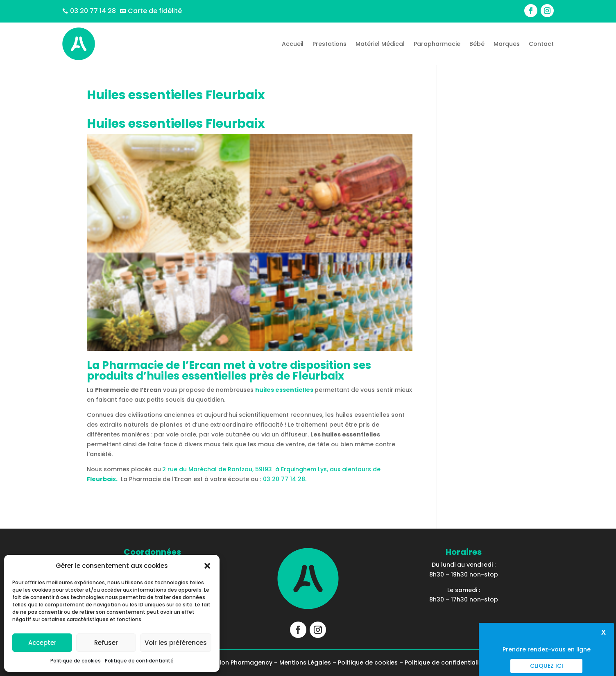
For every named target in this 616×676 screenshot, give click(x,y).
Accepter (42, 643)
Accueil (293, 44)
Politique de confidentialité (139, 661)
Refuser (106, 643)
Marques (507, 44)
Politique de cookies (76, 661)
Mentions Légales (305, 662)
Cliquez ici (547, 666)
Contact (541, 44)
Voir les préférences (176, 643)
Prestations (330, 44)
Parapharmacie (437, 44)
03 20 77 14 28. (285, 479)
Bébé (477, 44)
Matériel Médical (380, 44)
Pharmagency (251, 662)
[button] (207, 566)
